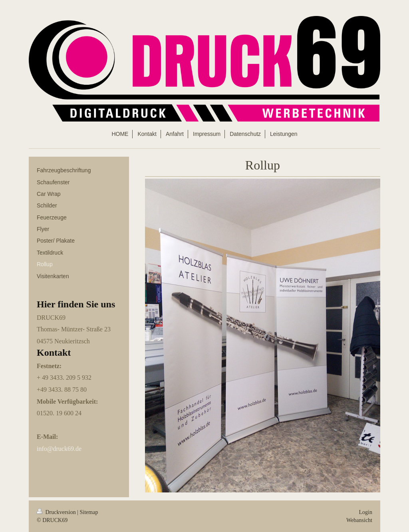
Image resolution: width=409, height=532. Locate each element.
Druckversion (57, 512)
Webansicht (359, 520)
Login (366, 512)
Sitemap (89, 512)
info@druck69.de (59, 449)
